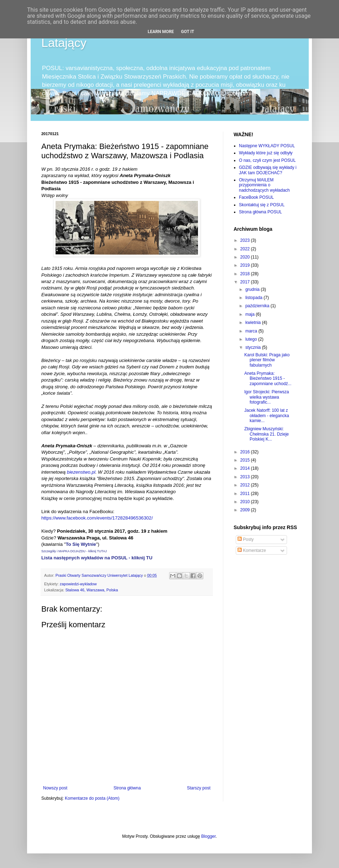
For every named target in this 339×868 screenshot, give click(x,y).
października (258, 306)
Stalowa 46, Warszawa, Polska (92, 590)
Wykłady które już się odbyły (266, 153)
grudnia (253, 289)
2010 (246, 502)
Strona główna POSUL (260, 212)
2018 (246, 274)
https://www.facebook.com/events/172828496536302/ (97, 518)
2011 (246, 494)
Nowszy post (55, 788)
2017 (246, 282)
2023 (246, 240)
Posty (246, 539)
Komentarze (252, 550)
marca (252, 331)
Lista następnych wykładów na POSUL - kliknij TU (97, 558)
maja (251, 314)
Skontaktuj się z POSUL (262, 205)
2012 (246, 485)
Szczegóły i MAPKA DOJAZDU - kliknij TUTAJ (74, 551)
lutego (252, 339)
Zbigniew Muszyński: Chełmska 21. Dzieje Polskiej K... (267, 434)
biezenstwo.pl (81, 472)
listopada (254, 298)
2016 (246, 452)
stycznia (254, 347)
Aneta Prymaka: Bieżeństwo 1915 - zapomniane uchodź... (268, 379)
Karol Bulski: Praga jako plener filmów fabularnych (267, 360)
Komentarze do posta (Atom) (92, 798)
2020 (246, 257)
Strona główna (127, 788)
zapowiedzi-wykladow (78, 584)
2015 (246, 460)
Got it (187, 32)
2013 (246, 477)
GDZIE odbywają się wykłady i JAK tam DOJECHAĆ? (268, 170)
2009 (246, 510)
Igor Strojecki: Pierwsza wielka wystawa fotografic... (267, 397)
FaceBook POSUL (256, 197)
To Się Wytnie (81, 544)
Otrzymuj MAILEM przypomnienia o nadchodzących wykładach (264, 185)
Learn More (161, 32)
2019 (246, 265)
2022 (246, 249)
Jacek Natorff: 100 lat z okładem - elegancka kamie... (267, 416)
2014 (246, 468)
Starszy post (199, 788)
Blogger (208, 836)
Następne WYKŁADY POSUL (267, 146)
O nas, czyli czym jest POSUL (267, 160)
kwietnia (254, 323)
